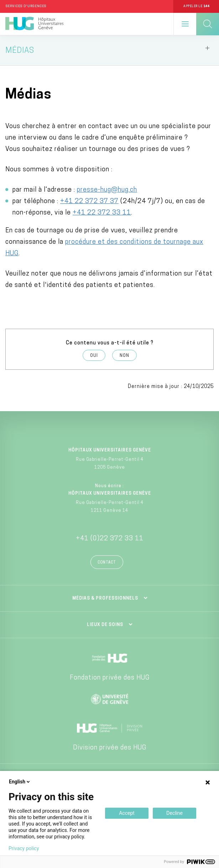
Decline (174, 813)
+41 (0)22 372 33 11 (110, 539)
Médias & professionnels (105, 599)
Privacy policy (24, 848)
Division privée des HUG (110, 748)
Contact (107, 563)
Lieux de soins (105, 625)
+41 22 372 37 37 (89, 201)
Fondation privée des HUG (110, 678)
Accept (127, 813)
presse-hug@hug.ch (107, 190)
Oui (94, 356)
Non (124, 356)
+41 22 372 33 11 (102, 213)
